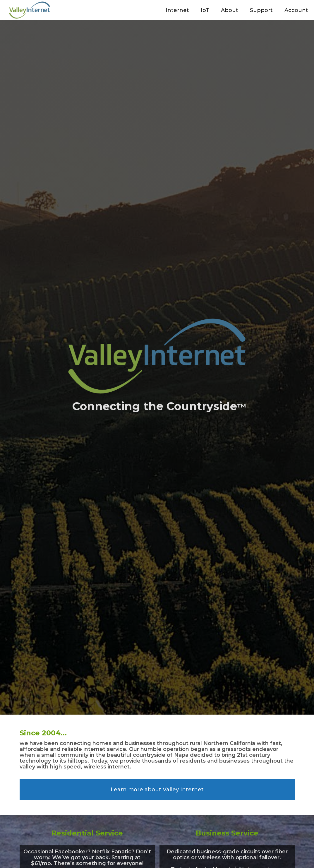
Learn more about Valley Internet (157, 790)
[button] (177, 10)
